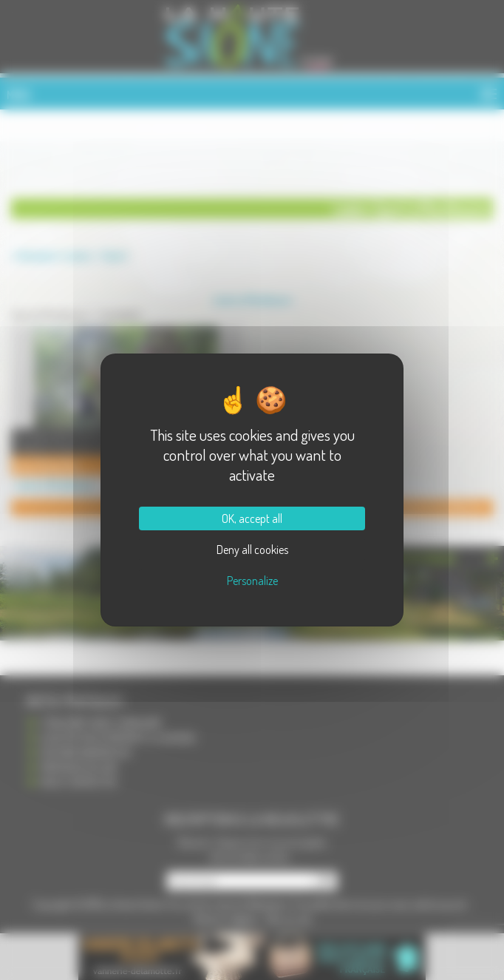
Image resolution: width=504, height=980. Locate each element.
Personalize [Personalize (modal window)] (252, 581)
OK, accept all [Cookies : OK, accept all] (252, 518)
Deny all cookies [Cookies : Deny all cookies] (252, 550)
